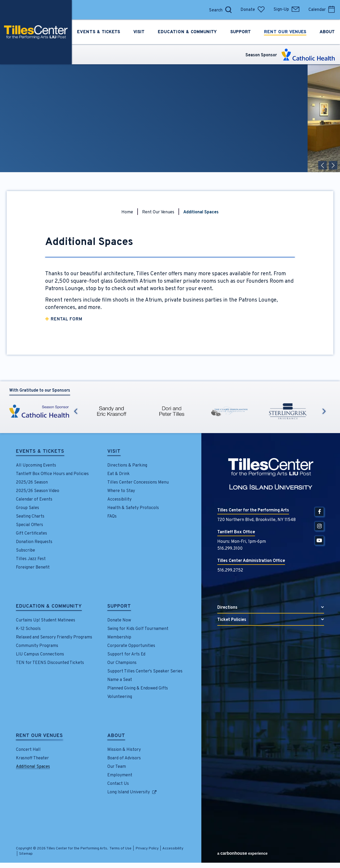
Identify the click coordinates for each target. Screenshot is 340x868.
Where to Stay (121, 491)
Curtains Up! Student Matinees (46, 620)
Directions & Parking (127, 465)
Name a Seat (120, 680)
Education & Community (49, 607)
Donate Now (119, 620)
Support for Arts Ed (126, 654)
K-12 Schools (28, 629)
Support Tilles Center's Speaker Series (145, 671)
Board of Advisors (124, 758)
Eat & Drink (118, 474)
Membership (119, 637)
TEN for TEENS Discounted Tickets (50, 663)
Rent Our (285, 32)
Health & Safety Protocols (133, 508)
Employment (120, 775)
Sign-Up (286, 10)
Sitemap (26, 854)
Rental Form (67, 319)
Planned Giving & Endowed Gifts (138, 688)
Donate (253, 10)
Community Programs (37, 646)
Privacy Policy (147, 848)
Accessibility (119, 499)
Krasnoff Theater (32, 758)
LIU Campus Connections (40, 654)
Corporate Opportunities (131, 646)
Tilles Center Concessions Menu (138, 482)
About (116, 736)
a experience (242, 853)
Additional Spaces (33, 767)
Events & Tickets (40, 452)
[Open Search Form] (228, 10)
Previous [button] (76, 411)
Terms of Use (120, 848)
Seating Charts (30, 516)
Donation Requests (34, 542)
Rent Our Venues (158, 212)
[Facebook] (319, 512)
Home (127, 212)
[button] (322, 165)
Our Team (117, 767)
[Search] (214, 10)
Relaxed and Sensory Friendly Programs (54, 637)
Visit (114, 452)
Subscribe (25, 551)
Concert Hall (28, 750)
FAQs (112, 516)
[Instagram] (319, 526)
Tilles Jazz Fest (31, 559)
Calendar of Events (34, 499)
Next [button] (324, 411)
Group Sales (27, 508)
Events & (99, 32)
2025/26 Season (32, 482)
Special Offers (29, 525)
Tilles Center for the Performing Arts (36, 32)
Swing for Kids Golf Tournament (138, 629)
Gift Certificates (31, 533)
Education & (187, 32)
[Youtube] (319, 540)
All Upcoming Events (36, 465)
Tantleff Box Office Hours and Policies (52, 474)
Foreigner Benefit (33, 568)
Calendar (322, 10)
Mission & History (124, 750)
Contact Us (118, 784)
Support (119, 607)
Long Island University (129, 792)
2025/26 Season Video (38, 491)
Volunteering (120, 697)
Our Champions (122, 663)
